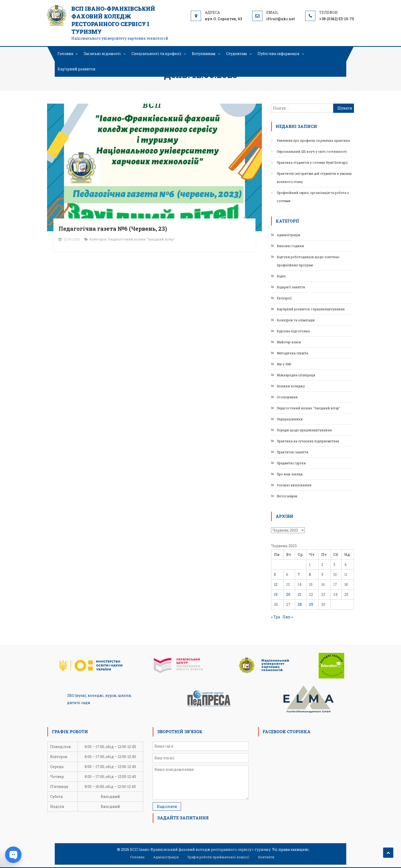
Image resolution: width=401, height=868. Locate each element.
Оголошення (287, 397)
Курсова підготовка (293, 331)
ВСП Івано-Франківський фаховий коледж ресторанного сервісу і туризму (113, 20)
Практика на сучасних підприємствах (308, 441)
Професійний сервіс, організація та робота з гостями (313, 197)
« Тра (276, 617)
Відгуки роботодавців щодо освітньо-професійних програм (309, 261)
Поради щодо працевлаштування (304, 430)
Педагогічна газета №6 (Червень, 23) (113, 229)
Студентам (237, 54)
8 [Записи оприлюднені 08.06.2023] (310, 574)
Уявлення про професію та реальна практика (313, 140)
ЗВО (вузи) (77, 695)
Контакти (266, 857)
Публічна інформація (279, 54)
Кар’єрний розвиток (76, 69)
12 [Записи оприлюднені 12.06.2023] (276, 584)
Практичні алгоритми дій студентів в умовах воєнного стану (314, 178)
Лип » (288, 617)
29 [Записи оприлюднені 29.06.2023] (311, 604)
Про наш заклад (290, 474)
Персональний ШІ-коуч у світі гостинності (312, 151)
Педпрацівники (290, 419)
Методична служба (292, 353)
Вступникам (204, 54)
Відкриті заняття (291, 287)
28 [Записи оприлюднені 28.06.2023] (300, 604)
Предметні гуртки (291, 463)
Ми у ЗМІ (284, 364)
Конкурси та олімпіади (296, 320)
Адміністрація (288, 235)
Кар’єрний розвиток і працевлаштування (311, 309)
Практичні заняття (292, 452)
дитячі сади (79, 703)
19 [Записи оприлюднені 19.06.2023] (276, 594)
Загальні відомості (102, 54)
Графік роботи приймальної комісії (218, 857)
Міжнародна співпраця (296, 375)
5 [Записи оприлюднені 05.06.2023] (275, 574)
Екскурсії (284, 298)
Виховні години (290, 246)
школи (124, 695)
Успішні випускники (294, 485)
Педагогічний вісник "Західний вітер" (141, 239)
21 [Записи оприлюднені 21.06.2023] (299, 594)
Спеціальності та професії (156, 54)
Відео (281, 276)
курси (111, 695)
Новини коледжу (291, 386)
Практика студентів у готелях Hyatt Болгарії (312, 162)
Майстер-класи (289, 342)
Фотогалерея (287, 496)
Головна (65, 54)
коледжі (96, 695)
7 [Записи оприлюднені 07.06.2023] (299, 574)
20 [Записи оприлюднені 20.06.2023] (288, 594)
